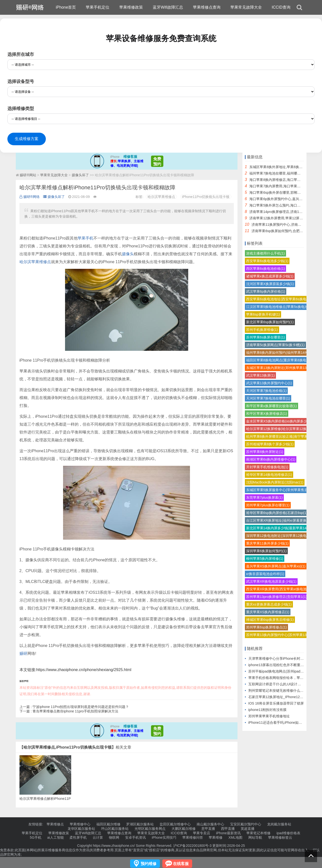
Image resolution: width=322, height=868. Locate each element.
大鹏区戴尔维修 (184, 829)
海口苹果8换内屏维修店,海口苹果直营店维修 (284, 180)
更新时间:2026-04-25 (228, 846)
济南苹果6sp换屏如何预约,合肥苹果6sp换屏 (285, 231)
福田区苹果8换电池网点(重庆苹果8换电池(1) (280, 360)
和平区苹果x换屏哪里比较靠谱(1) (271, 406)
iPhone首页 (66, 7)
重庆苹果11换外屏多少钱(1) (267, 543)
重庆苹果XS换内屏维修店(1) (268, 612)
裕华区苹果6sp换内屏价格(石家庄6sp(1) (277, 513)
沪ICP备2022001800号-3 (192, 846)
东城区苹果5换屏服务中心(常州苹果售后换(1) (281, 490)
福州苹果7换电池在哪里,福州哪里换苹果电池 (284, 173)
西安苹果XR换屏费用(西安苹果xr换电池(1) (279, 589)
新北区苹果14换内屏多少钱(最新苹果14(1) (279, 528)
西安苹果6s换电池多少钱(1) (267, 261)
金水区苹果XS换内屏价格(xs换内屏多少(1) (279, 421)
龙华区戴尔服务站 (81, 829)
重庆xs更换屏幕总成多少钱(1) (269, 604)
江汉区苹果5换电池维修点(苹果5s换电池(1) (279, 307)
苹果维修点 (55, 824)
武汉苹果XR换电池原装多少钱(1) (271, 581)
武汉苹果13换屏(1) (261, 375)
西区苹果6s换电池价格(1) (266, 269)
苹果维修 (216, 837)
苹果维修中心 (80, 824)
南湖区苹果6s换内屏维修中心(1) (271, 459)
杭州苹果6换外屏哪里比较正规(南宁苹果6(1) (280, 436)
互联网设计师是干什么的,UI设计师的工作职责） (285, 684)
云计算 (98, 837)
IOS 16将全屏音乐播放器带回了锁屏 (276, 703)
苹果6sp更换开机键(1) (263, 314)
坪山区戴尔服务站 (115, 829)
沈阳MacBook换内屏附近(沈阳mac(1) (275, 482)
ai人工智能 (56, 837)
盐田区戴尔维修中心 (175, 824)
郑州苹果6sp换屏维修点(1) (267, 627)
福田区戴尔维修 (108, 824)
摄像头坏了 (80, 175)
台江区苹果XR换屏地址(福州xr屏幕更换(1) (279, 520)
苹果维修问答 (193, 837)
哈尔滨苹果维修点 (161, 197)
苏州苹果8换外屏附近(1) (265, 452)
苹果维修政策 (131, 7)
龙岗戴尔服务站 (279, 824)
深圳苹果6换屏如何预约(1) (266, 551)
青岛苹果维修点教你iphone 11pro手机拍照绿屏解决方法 (75, 711)
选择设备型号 (21, 81)
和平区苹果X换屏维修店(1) (267, 414)
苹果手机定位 (98, 7)
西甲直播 (228, 829)
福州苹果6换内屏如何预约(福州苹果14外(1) (279, 353)
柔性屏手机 (78, 837)
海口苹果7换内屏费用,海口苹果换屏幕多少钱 (284, 186)
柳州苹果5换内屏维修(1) (265, 559)
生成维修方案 (27, 139)
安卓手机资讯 (136, 837)
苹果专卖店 (202, 833)
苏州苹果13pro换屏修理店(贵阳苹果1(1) (277, 597)
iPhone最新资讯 (228, 833)
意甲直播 (208, 829)
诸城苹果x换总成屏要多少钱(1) (270, 276)
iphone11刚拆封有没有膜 (268, 710)
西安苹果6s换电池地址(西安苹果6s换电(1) (278, 299)
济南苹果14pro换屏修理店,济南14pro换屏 (281, 212)
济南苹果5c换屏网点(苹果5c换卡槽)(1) (275, 345)
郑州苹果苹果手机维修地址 (269, 716)
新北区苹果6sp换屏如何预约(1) (270, 322)
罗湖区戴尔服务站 (140, 824)
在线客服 (181, 864)
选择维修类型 (21, 109)
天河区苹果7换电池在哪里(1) (268, 398)
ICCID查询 (281, 7)
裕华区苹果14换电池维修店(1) (269, 475)
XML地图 (235, 837)
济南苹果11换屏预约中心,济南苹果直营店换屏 (287, 225)
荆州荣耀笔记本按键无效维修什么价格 (278, 691)
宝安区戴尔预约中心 (246, 824)
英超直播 (248, 829)
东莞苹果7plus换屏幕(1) (264, 498)
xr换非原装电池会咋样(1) (265, 574)
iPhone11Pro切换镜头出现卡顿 (206, 197)
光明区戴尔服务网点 (150, 829)
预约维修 (149, 864)
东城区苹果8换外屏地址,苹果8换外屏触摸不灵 (284, 167)
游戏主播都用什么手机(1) (265, 253)
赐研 (23, 653)
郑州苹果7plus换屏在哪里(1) (268, 505)
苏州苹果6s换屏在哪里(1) (266, 337)
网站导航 (255, 837)
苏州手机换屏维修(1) (262, 330)
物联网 (114, 837)
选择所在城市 (21, 54)
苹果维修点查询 (207, 7)
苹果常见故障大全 (246, 7)
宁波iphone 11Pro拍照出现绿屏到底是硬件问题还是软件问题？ (81, 707)
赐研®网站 (28, 175)
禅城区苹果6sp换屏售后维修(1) (270, 620)
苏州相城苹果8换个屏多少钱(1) (270, 444)
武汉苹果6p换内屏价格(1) (266, 291)
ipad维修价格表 (288, 833)
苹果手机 (85, 238)
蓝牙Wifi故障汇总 (168, 7)
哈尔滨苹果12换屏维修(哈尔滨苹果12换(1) (279, 429)
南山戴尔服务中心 (210, 824)
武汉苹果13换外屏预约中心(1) (269, 383)
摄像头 (128, 254)
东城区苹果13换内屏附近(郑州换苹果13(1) (279, 368)
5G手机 (36, 837)
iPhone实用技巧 (164, 837)
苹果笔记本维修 (258, 833)
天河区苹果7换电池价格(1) (266, 391)
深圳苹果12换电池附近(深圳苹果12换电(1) (279, 536)
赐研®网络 (30, 197)
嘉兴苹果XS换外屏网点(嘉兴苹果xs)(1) (276, 566)
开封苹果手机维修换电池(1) (267, 467)
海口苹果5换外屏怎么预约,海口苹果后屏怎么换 (285, 205)
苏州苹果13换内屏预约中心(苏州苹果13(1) (279, 635)
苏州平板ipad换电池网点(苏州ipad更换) (278, 671)
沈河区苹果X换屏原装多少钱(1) (270, 284)
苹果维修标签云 (280, 837)
